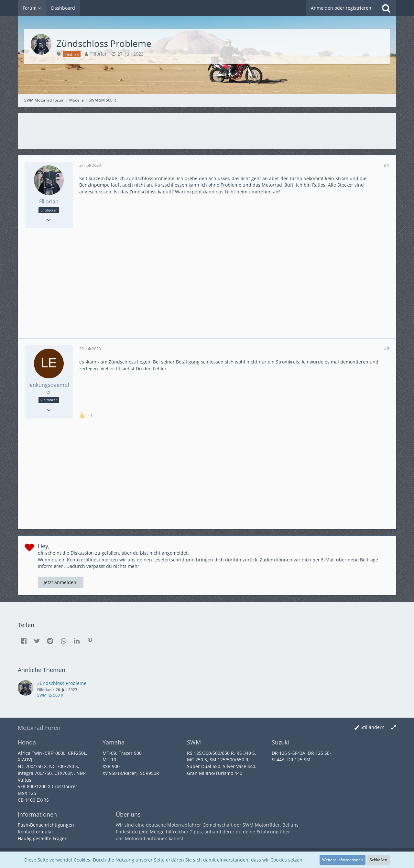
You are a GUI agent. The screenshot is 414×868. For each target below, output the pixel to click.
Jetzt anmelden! (61, 582)
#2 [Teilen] (387, 348)
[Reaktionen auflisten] (87, 414)
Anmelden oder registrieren (341, 8)
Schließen (378, 860)
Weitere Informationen (343, 860)
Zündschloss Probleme (62, 683)
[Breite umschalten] (394, 727)
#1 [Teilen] (387, 165)
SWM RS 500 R (50, 695)
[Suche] (386, 8)
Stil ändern (373, 727)
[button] (24, 641)
